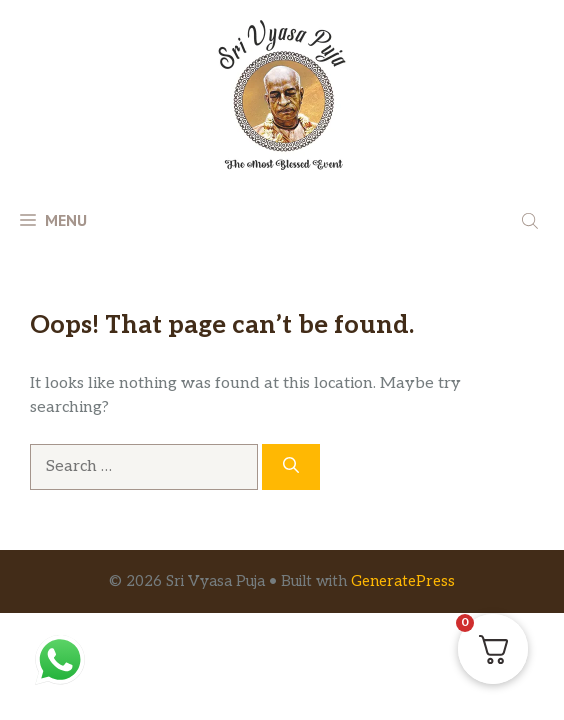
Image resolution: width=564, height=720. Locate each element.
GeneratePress (403, 581)
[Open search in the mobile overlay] (532, 220)
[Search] (291, 467)
